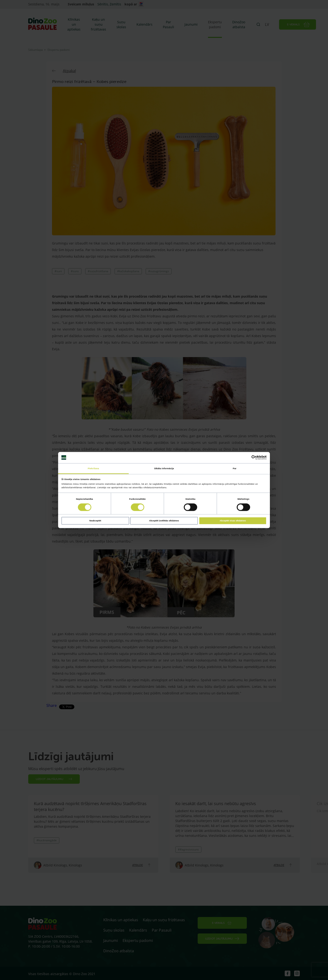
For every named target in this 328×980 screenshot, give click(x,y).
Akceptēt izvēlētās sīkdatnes (164, 521)
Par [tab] (234, 468)
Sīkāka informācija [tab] (164, 468)
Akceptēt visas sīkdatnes (233, 521)
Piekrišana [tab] (93, 468)
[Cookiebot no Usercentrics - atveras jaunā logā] (246, 458)
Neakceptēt (95, 521)
